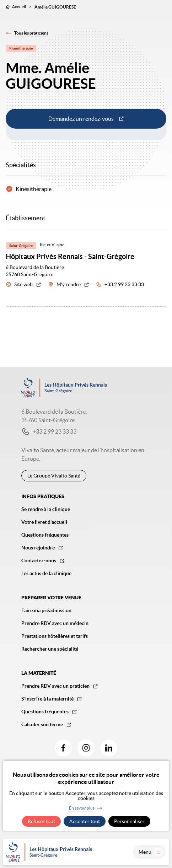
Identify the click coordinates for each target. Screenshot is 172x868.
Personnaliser (129, 821)
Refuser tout (41, 821)
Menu (151, 852)
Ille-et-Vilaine (52, 245)
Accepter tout (85, 821)
